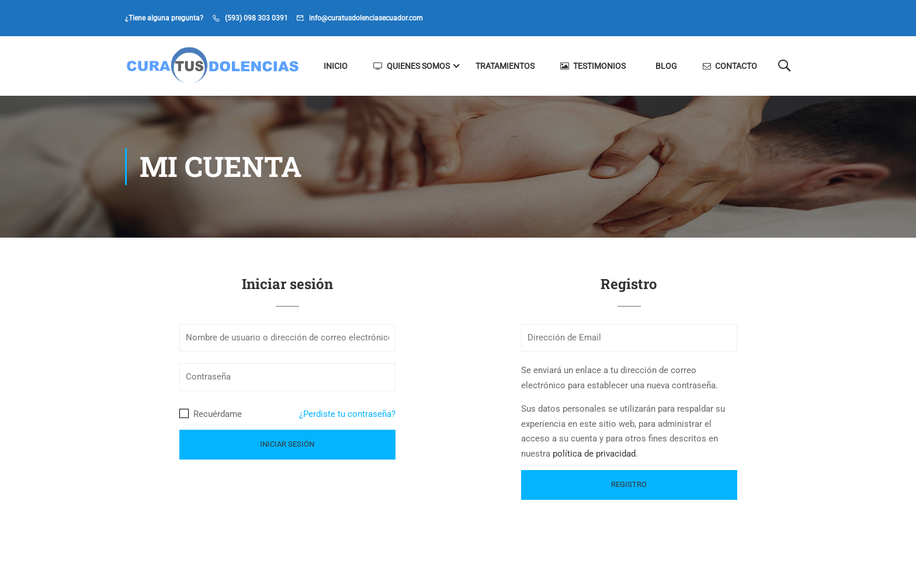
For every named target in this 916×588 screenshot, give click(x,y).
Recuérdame (211, 414)
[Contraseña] (287, 377)
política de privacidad (594, 454)
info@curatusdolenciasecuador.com (366, 18)
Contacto (730, 66)
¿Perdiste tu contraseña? (347, 414)
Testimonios (593, 66)
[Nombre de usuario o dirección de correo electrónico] (287, 338)
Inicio (336, 66)
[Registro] (629, 485)
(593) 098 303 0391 (256, 18)
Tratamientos (505, 66)
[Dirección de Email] (629, 338)
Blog (666, 66)
